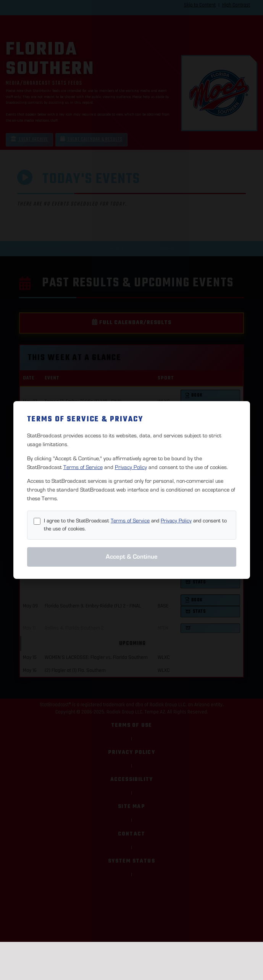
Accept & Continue (132, 557)
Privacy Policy (131, 467)
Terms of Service (83, 467)
